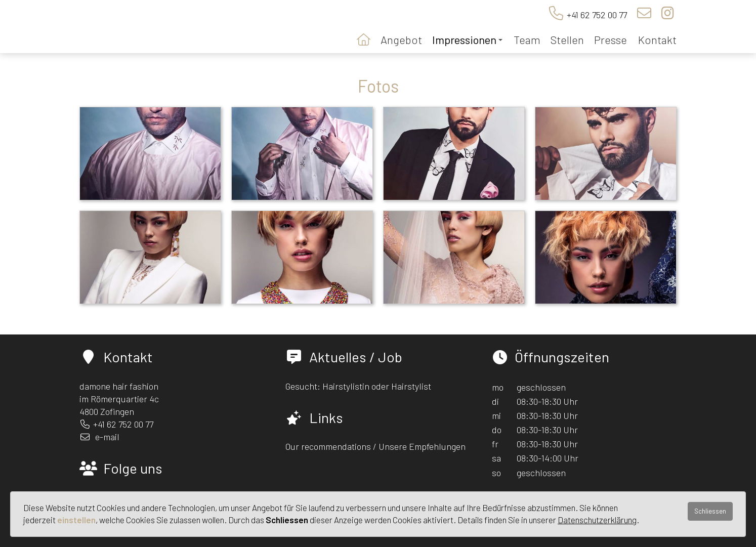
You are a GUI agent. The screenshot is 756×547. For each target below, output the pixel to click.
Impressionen (467, 39)
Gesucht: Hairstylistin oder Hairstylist (358, 386)
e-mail (107, 437)
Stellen (567, 39)
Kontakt (657, 39)
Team (527, 39)
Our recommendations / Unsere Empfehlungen (375, 446)
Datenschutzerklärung (597, 520)
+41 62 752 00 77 (597, 15)
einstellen (76, 520)
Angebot (401, 39)
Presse (611, 39)
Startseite (364, 39)
